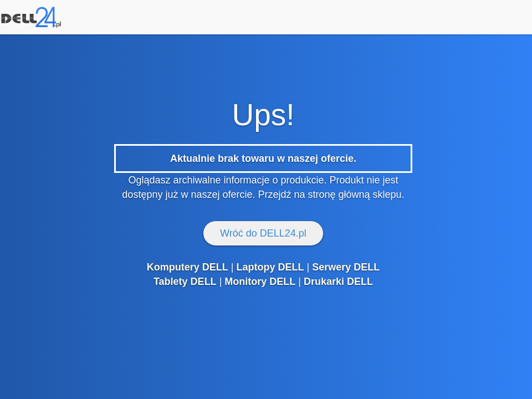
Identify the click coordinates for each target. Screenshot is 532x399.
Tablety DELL (185, 282)
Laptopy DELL (270, 267)
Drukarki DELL (338, 282)
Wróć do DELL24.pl (263, 233)
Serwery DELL (346, 267)
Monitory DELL (260, 282)
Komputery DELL (188, 267)
